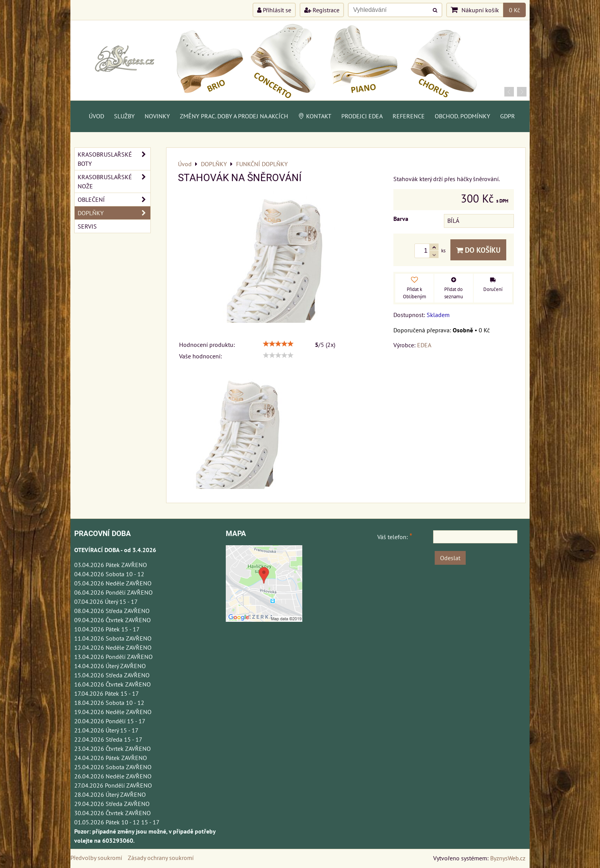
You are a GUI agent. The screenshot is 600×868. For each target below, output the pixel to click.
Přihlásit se (274, 10)
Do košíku (478, 250)
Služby (124, 116)
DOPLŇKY (114, 213)
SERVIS (87, 226)
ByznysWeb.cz (508, 858)
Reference (409, 116)
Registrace (322, 10)
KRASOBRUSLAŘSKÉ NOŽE (114, 181)
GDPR (508, 116)
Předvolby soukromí (96, 858)
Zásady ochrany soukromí (161, 858)
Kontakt (315, 116)
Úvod (96, 116)
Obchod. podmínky (462, 116)
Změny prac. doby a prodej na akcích (234, 116)
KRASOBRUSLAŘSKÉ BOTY (114, 159)
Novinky (157, 116)
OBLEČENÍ (114, 199)
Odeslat (450, 558)
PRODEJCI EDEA (362, 116)
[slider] (278, 344)
